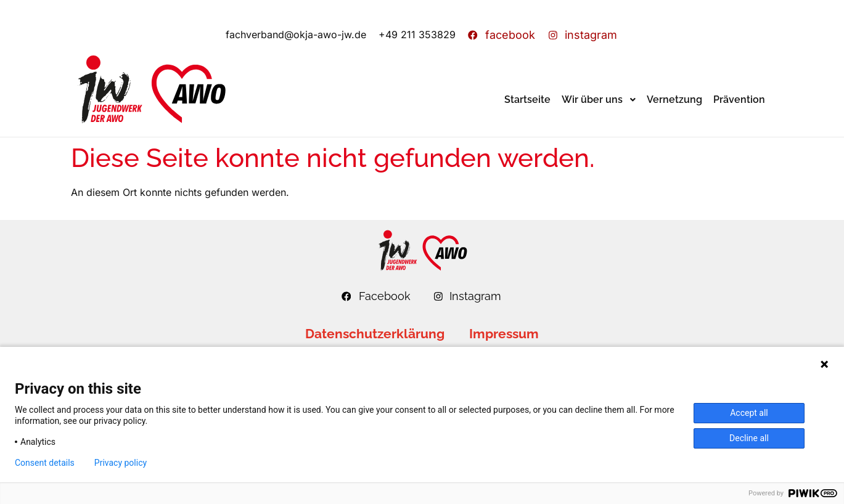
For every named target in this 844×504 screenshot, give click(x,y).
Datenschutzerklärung (375, 334)
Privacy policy (121, 463)
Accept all (749, 413)
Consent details (45, 463)
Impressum (504, 334)
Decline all (749, 438)
